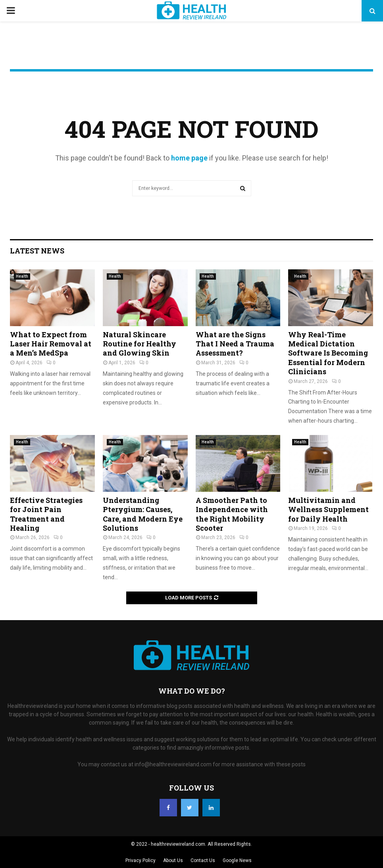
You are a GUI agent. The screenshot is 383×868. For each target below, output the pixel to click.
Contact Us (203, 860)
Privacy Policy (140, 860)
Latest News (37, 251)
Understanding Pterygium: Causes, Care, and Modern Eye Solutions (143, 514)
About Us (173, 860)
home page (189, 158)
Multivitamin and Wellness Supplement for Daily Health (328, 509)
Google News (237, 860)
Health (22, 276)
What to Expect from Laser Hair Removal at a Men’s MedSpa (51, 344)
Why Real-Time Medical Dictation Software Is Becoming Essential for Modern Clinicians (328, 353)
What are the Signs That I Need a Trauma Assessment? (235, 344)
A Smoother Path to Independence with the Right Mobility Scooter (232, 514)
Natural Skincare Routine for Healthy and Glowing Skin (140, 344)
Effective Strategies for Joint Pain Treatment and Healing (46, 514)
